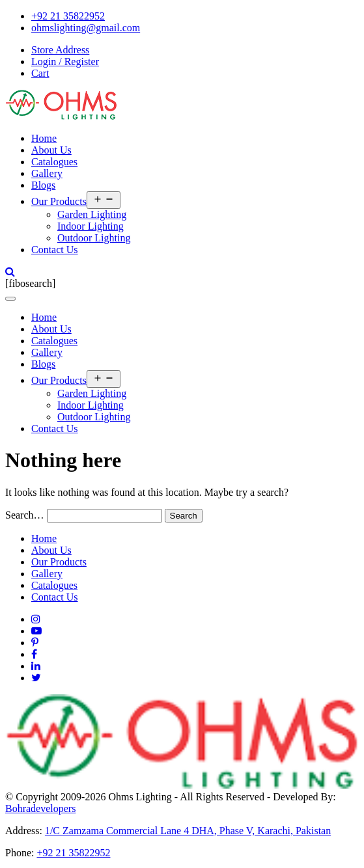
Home (44, 138)
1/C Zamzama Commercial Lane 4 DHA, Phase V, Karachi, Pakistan (188, 831)
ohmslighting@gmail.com (86, 28)
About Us (51, 150)
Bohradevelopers (40, 808)
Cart (40, 73)
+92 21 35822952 (68, 16)
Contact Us (55, 250)
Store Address (60, 50)
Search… (25, 515)
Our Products (59, 201)
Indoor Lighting (91, 226)
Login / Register (65, 61)
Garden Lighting (92, 214)
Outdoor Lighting (94, 238)
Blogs (43, 185)
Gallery (47, 173)
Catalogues (54, 162)
